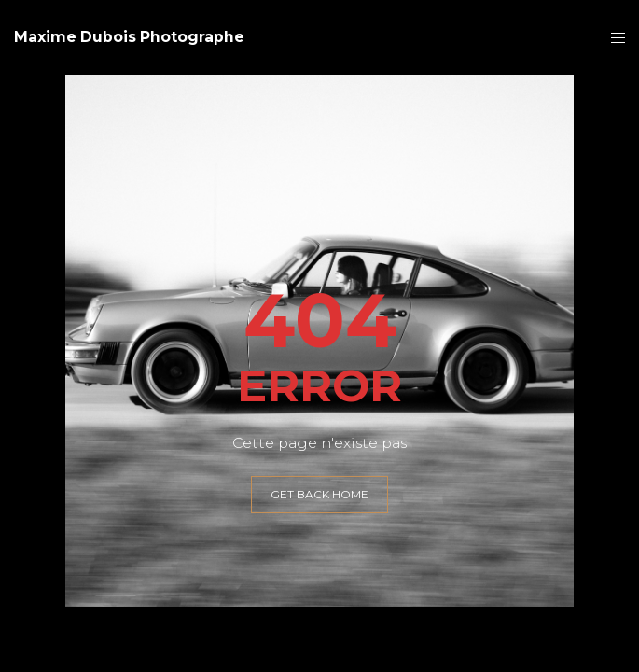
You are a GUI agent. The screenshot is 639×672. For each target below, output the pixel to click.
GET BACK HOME (319, 494)
